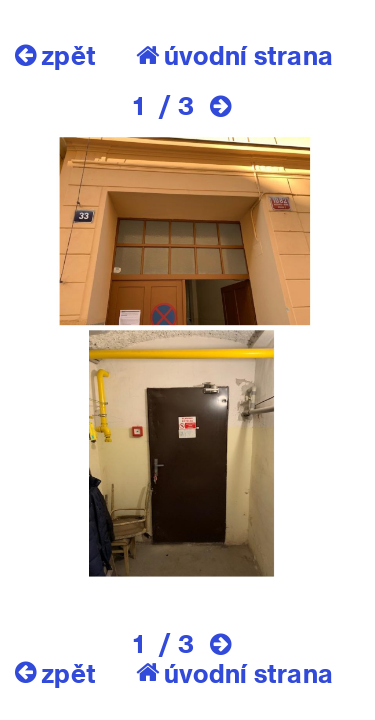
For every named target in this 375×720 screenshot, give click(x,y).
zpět (55, 55)
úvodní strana (234, 55)
